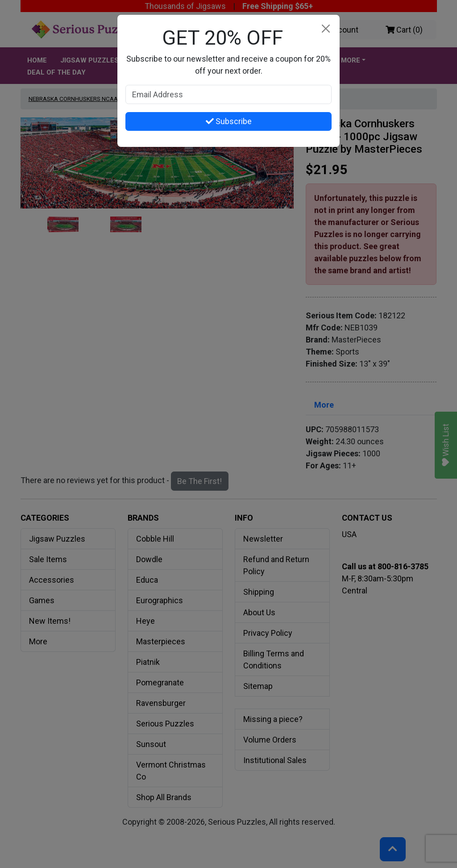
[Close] (326, 29)
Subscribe (229, 121)
